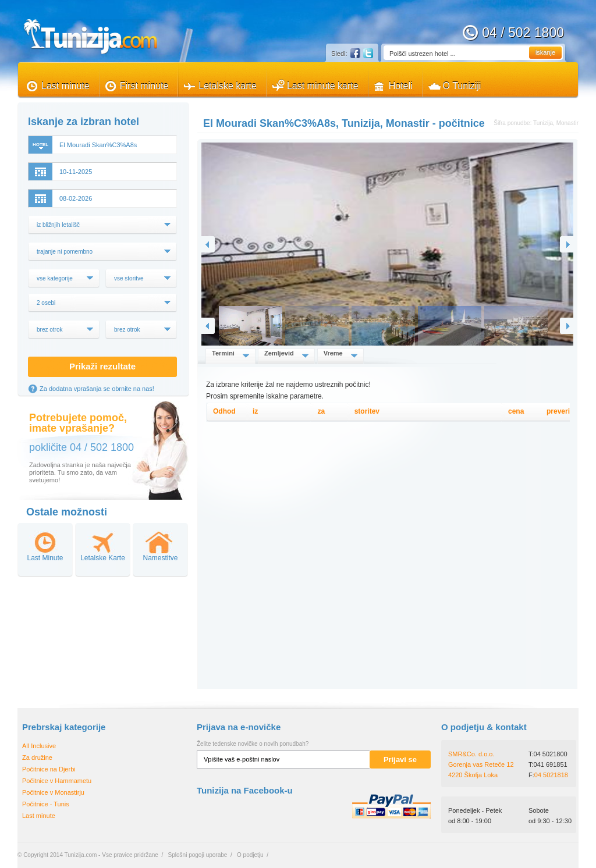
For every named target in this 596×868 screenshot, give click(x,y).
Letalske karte (228, 86)
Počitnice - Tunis (46, 804)
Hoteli (401, 86)
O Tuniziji (462, 86)
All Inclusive (39, 746)
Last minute (65, 86)
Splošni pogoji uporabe (198, 855)
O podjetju (250, 855)
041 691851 (551, 764)
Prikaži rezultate (102, 366)
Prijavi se (400, 760)
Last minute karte (323, 86)
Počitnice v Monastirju (53, 792)
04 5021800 (551, 754)
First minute (144, 86)
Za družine (37, 757)
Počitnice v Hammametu (57, 781)
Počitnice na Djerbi (49, 769)
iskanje (545, 52)
